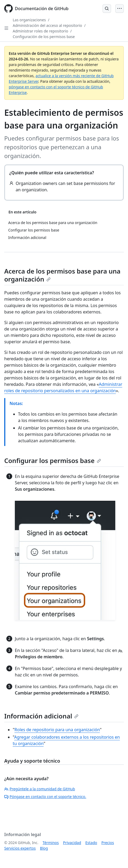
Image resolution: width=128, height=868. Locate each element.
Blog (44, 848)
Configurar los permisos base (53, 460)
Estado (91, 843)
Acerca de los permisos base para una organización (62, 275)
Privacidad (72, 843)
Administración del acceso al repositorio (47, 25)
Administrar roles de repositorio (40, 31)
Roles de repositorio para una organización (57, 730)
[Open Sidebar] (6, 28)
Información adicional (41, 716)
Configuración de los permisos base (44, 37)
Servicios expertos (20, 848)
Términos (51, 843)
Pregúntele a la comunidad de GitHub (40, 789)
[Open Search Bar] (107, 9)
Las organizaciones (29, 20)
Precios (108, 843)
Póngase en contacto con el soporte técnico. (45, 797)
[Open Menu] (120, 9)
